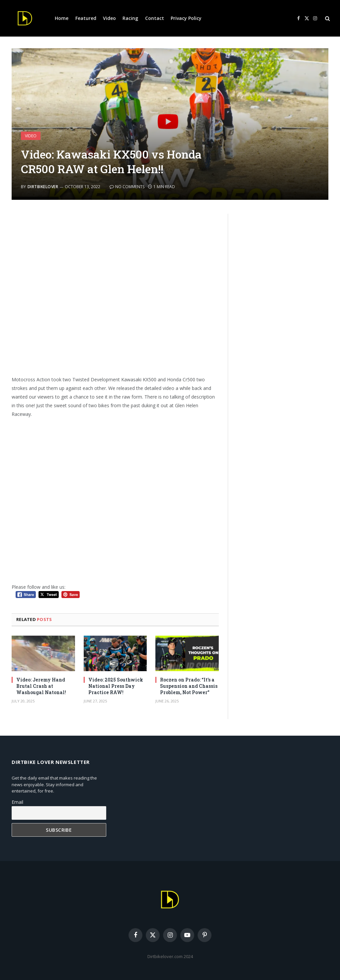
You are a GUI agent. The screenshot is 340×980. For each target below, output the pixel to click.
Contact (155, 18)
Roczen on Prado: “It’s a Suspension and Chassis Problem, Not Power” (189, 686)
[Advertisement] (115, 292)
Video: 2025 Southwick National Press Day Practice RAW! (116, 686)
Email (17, 802)
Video (109, 18)
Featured (86, 18)
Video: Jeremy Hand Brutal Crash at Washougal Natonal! (41, 686)
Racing (130, 18)
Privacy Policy (186, 18)
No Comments (127, 187)
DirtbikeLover (43, 187)
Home (62, 18)
